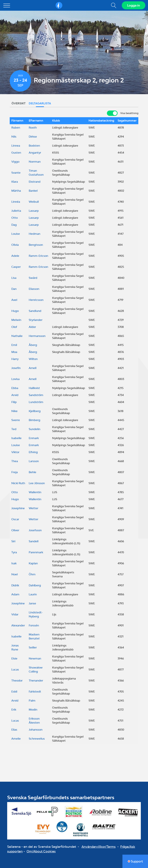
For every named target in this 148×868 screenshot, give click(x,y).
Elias (14, 730)
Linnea (16, 146)
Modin (33, 710)
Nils (14, 137)
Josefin (16, 368)
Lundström (36, 402)
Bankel (33, 191)
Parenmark (36, 552)
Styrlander (36, 320)
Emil (14, 345)
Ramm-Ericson (38, 256)
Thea (15, 461)
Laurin (33, 594)
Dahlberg (35, 585)
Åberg (33, 345)
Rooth (33, 128)
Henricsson (36, 300)
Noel (15, 574)
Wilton (33, 359)
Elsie (14, 658)
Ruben (16, 128)
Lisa (14, 278)
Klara (15, 182)
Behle (32, 472)
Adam (15, 594)
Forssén (34, 625)
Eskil (14, 692)
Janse (32, 603)
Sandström (36, 395)
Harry (15, 359)
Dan (14, 289)
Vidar (15, 614)
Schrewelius (37, 739)
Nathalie (17, 336)
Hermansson (37, 336)
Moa (14, 352)
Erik (14, 710)
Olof (14, 327)
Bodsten (34, 146)
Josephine (18, 508)
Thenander (36, 681)
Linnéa (16, 202)
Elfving (33, 452)
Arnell (33, 368)
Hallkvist (34, 388)
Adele (15, 256)
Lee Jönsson (37, 483)
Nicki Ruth (18, 483)
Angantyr (35, 153)
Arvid (15, 395)
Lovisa (15, 379)
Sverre (16, 420)
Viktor (15, 452)
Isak (14, 563)
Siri (13, 541)
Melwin (16, 320)
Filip (14, 402)
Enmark (34, 438)
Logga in (134, 5)
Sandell (34, 541)
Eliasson (34, 289)
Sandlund (35, 311)
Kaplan (33, 563)
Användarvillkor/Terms (99, 847)
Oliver (15, 530)
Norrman (35, 162)
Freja (15, 472)
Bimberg (34, 420)
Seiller (33, 647)
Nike (14, 411)
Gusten (16, 153)
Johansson (36, 730)
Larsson (34, 461)
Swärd (33, 278)
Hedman (34, 234)
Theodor (17, 681)
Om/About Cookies (41, 851)
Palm (32, 701)
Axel (14, 300)
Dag (14, 225)
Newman (35, 658)
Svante (16, 173)
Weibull (34, 202)
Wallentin (35, 492)
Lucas (15, 669)
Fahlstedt (35, 692)
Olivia (15, 245)
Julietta (16, 211)
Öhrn (32, 574)
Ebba (15, 388)
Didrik (15, 585)
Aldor (32, 327)
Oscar (15, 519)
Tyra (14, 552)
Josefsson (35, 530)
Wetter (33, 508)
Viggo (15, 162)
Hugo (15, 311)
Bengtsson (36, 245)
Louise (16, 234)
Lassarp (34, 211)
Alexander (18, 625)
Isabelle (16, 438)
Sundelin (34, 429)
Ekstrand (35, 182)
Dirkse (33, 137)
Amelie (16, 739)
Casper (16, 267)
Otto (15, 218)
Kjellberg (35, 411)
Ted (14, 429)
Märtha (16, 191)
